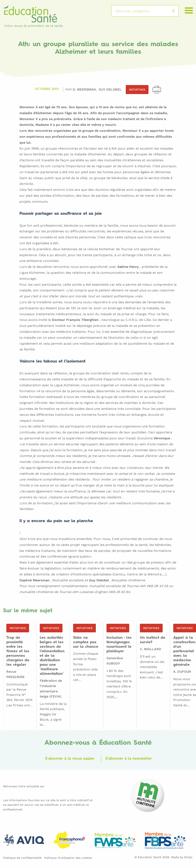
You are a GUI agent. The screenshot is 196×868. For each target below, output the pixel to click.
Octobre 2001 (47, 89)
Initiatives (137, 90)
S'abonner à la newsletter (130, 758)
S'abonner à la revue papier (68, 758)
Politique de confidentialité (22, 857)
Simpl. (189, 856)
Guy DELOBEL (110, 89)
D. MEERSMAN (85, 89)
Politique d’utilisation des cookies (68, 857)
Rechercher (177, 11)
